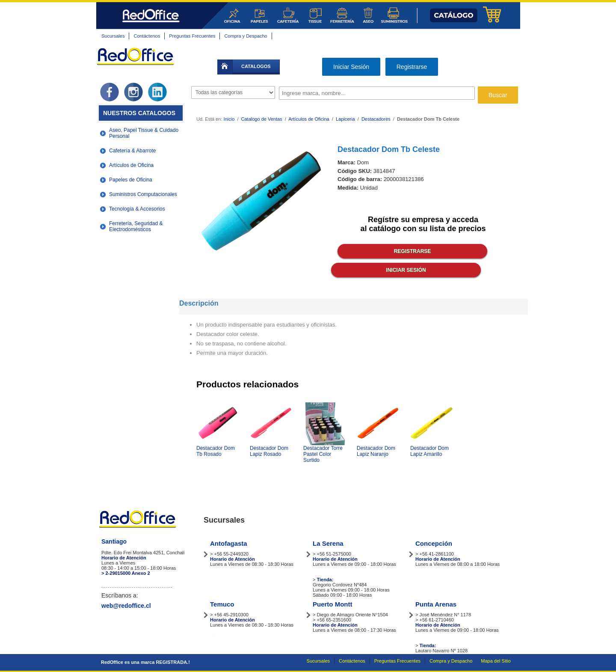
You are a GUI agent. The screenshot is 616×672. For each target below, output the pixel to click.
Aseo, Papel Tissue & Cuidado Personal (144, 133)
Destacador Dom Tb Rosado (216, 451)
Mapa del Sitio (496, 661)
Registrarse (412, 67)
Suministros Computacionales (143, 194)
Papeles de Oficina (131, 180)
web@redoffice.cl (126, 606)
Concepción (434, 543)
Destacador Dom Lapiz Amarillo (429, 451)
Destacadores (376, 119)
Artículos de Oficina (131, 165)
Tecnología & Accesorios (137, 209)
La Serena (328, 543)
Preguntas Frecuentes (192, 36)
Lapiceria (345, 119)
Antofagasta (229, 543)
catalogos (256, 66)
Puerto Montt (332, 604)
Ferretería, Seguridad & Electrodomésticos (136, 226)
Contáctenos (147, 36)
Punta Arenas (436, 604)
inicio (225, 67)
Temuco (222, 604)
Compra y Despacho (246, 36)
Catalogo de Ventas (262, 119)
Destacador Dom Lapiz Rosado (269, 451)
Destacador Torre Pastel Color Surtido (323, 454)
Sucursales (113, 36)
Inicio (229, 119)
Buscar (498, 95)
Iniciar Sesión (351, 67)
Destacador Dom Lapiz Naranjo (376, 451)
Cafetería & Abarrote (132, 151)
